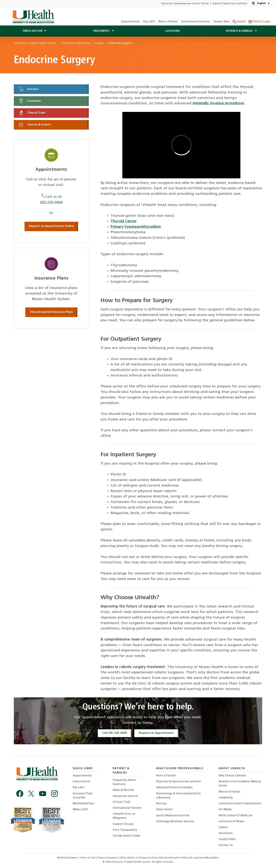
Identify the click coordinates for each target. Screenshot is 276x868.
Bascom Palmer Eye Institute (230, 4)
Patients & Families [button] (240, 31)
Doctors (29, 89)
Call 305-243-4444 (114, 733)
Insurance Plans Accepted (83, 796)
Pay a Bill (149, 22)
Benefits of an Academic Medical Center (240, 784)
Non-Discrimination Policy (173, 858)
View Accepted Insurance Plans (51, 312)
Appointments (130, 22)
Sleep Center (164, 810)
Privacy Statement (108, 858)
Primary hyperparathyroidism (136, 227)
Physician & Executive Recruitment (178, 782)
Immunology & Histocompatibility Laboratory (178, 796)
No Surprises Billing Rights (204, 858)
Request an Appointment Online (51, 226)
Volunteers (226, 833)
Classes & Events (35, 125)
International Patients (195, 22)
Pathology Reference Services (175, 822)
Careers (223, 827)
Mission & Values (230, 792)
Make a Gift (80, 810)
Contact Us (226, 845)
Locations (172, 31)
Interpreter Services (125, 796)
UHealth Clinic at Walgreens (124, 816)
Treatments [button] (102, 31)
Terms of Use (88, 858)
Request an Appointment (156, 733)
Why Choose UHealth (232, 776)
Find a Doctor (82, 782)
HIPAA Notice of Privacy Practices (139, 858)
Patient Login (259, 22)
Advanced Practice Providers (174, 788)
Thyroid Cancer (124, 221)
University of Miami (232, 822)
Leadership (226, 798)
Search (239, 22)
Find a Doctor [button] (33, 31)
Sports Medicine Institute (173, 816)
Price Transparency (125, 830)
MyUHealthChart (84, 804)
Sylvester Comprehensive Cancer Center (185, 4)
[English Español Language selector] (261, 4)
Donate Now (221, 22)
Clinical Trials (32, 113)
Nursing (161, 804)
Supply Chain (227, 839)
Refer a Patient (168, 22)
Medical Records (123, 790)
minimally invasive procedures (218, 103)
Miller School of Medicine (236, 816)
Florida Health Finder (127, 836)
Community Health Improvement (240, 804)
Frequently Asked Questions (124, 782)
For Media (225, 810)
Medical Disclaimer (68, 858)
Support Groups (123, 824)
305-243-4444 (51, 202)
